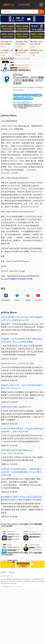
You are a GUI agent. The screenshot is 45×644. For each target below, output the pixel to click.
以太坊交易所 (18, 641)
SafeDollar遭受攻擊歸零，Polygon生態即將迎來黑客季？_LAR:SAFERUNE (22, 448)
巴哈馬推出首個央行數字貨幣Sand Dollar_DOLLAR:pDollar (17, 470)
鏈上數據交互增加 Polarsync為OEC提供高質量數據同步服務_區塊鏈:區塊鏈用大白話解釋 (22, 516)
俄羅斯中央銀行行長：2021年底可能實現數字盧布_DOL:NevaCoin (22, 404)
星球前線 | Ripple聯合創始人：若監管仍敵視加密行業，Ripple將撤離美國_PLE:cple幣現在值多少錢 (21, 490)
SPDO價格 (10, 297)
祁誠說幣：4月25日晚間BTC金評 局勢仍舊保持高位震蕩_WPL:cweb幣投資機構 (21, 358)
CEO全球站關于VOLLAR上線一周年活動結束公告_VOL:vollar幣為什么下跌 (22, 336)
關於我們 (12, 627)
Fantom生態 (12, 88)
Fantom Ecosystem (20, 294)
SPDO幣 (29, 297)
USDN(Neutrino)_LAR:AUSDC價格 (17, 381)
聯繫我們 (4, 627)
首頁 (3, 88)
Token (9, 294)
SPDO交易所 (20, 297)
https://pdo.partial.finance (22, 120)
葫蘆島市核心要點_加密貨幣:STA (16, 425)
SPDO (31, 294)
